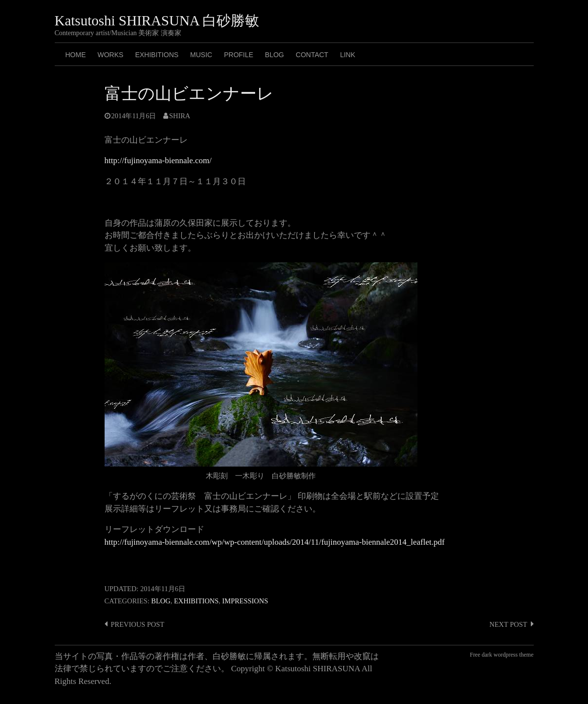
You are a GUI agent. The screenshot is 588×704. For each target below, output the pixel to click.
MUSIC (201, 55)
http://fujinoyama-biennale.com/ (158, 160)
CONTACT (312, 55)
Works (111, 55)
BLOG (274, 55)
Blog (161, 601)
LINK (348, 55)
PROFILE (239, 55)
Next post (508, 624)
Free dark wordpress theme (501, 655)
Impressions (245, 601)
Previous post (138, 624)
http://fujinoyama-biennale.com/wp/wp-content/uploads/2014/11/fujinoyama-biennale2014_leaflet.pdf (275, 542)
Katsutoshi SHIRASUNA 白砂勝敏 (157, 21)
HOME (76, 55)
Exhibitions (157, 55)
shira (180, 116)
